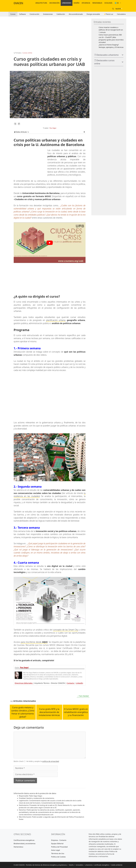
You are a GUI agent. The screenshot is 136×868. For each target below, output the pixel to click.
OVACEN (18, 3)
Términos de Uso (58, 853)
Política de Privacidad (59, 847)
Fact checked (84, 696)
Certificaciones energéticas (24, 840)
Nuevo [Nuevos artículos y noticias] (118, 9)
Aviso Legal (56, 850)
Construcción (34, 14)
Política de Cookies (58, 857)
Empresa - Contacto (59, 840)
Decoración (54, 3)
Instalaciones (48, 14)
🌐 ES (119, 3)
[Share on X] (15, 124)
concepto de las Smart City (66, 630)
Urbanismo (67, 3)
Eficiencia (86, 3)
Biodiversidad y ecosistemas (25, 843)
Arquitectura (41, 3)
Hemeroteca (18, 847)
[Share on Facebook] (19, 124)
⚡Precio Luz (108, 14)
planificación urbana (56, 320)
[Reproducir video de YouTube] (50, 243)
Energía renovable (93, 14)
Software (23, 14)
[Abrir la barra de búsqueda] (113, 9)
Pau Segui (53, 128)
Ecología (108, 3)
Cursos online (27, 53)
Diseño (76, 3)
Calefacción (61, 14)
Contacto (71, 683)
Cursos (13, 14)
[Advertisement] (50, 32)
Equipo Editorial (57, 843)
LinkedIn (80, 683)
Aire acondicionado (76, 14)
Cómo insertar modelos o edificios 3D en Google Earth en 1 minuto (111, 30)
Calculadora (121, 14)
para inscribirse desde (34, 642)
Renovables (97, 3)
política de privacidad (51, 761)
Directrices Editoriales (24, 683)
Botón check (19, 761)
